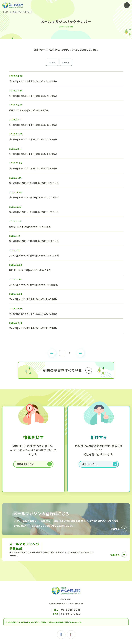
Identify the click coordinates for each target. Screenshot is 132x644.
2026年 (52, 62)
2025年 (66, 62)
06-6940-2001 (71, 610)
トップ (5, 12)
